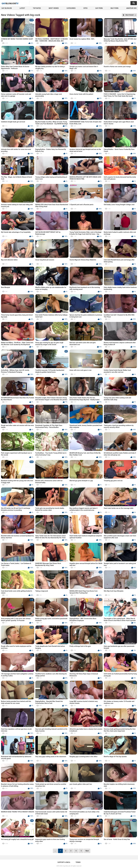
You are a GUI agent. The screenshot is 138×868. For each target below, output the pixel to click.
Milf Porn (114, 8)
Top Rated (37, 8)
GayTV (10, 3)
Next (87, 851)
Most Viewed (54, 8)
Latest (22, 8)
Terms (78, 862)
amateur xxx (131, 8)
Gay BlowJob (7, 8)
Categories (71, 8)
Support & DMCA (64, 862)
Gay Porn (99, 8)
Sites (85, 8)
